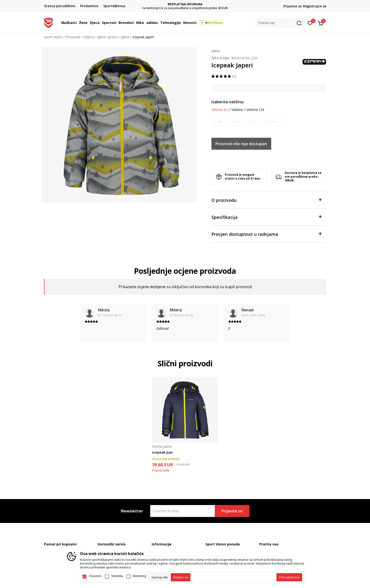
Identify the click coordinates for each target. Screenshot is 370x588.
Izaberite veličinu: (228, 102)
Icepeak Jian (162, 452)
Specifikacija (266, 217)
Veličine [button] (237, 110)
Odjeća (88, 37)
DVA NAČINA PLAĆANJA (185, 4)
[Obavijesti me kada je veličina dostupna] (219, 122)
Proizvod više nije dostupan (241, 144)
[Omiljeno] (310, 23)
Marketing (139, 576)
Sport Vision (53, 37)
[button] (280, 23)
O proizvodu (266, 200)
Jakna (125, 37)
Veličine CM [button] (255, 110)
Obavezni (95, 576)
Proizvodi (73, 37)
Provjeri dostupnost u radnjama (266, 234)
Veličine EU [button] (220, 110)
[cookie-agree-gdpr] (181, 577)
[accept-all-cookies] (289, 577)
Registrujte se (315, 6)
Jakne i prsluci (108, 37)
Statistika (117, 576)
